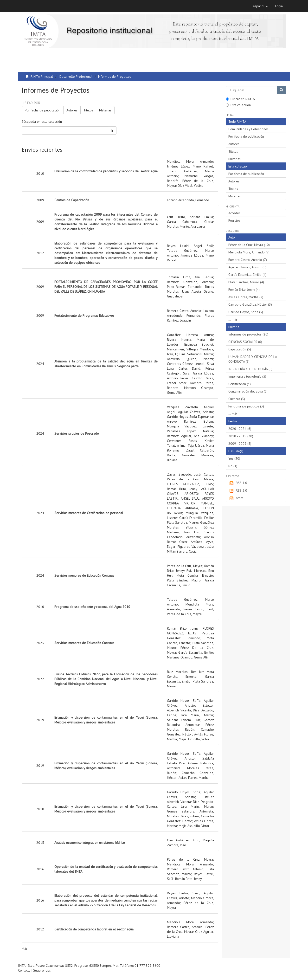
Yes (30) (234, 458)
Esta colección (238, 105)
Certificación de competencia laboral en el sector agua (94, 929)
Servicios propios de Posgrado (77, 433)
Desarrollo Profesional (76, 77)
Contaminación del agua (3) (248, 391)
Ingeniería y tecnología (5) (247, 376)
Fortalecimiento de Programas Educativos (84, 316)
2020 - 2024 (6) (240, 429)
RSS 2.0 (238, 491)
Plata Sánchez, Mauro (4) (246, 282)
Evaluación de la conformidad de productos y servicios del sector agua (106, 171)
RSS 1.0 (238, 483)
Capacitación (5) (240, 349)
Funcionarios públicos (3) (246, 406)
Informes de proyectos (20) (248, 334)
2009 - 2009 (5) (240, 444)
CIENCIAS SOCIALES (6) (245, 342)
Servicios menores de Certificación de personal (89, 513)
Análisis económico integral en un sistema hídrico (90, 843)
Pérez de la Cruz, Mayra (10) (249, 245)
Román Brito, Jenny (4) (244, 290)
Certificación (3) (240, 384)
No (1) (233, 466)
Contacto (24, 970)
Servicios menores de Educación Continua (84, 575)
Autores (72, 110)
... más (233, 319)
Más (25, 948)
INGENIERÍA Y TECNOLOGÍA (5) (250, 369)
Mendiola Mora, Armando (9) (249, 252)
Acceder (234, 213)
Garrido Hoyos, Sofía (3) (246, 312)
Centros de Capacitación (72, 200)
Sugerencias (42, 970)
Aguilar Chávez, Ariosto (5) (247, 267)
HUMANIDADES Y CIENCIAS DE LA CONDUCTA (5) (253, 359)
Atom (236, 498)
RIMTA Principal (42, 77)
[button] (260, 6)
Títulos (88, 110)
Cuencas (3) (237, 399)
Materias (105, 110)
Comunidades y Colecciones (248, 129)
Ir (112, 130)
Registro (234, 220)
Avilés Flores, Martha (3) (246, 297)
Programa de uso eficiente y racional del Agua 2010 (92, 607)
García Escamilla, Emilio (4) (247, 275)
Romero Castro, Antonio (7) (248, 260)
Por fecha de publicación (43, 110)
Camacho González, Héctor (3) (250, 304)
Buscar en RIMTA (240, 99)
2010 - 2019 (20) (241, 436)
